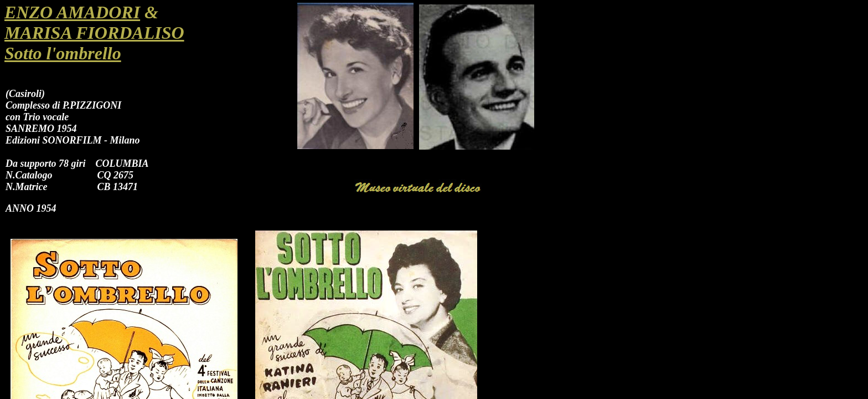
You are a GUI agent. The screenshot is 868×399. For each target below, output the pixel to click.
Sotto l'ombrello (63, 53)
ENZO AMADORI (72, 12)
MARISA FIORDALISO (94, 33)
